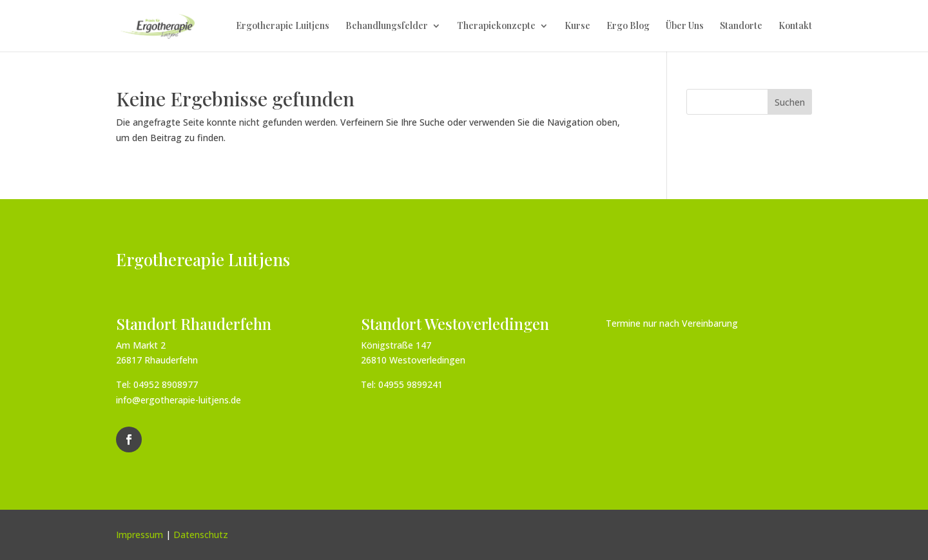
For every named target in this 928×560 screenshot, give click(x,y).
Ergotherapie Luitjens (283, 26)
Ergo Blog (628, 26)
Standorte (741, 26)
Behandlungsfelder (387, 26)
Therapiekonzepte (496, 26)
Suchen (790, 102)
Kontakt (795, 26)
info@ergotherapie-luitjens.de (179, 400)
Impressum (140, 535)
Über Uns (685, 26)
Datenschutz (201, 535)
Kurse (577, 26)
